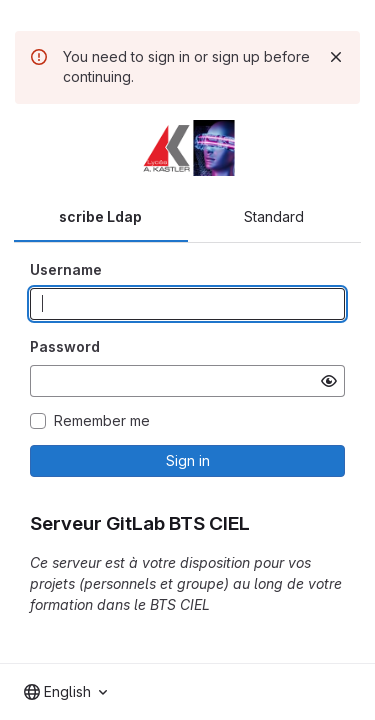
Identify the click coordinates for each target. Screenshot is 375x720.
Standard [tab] (274, 216)
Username (66, 269)
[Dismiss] (336, 57)
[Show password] (329, 381)
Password (65, 346)
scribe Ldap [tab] (100, 216)
